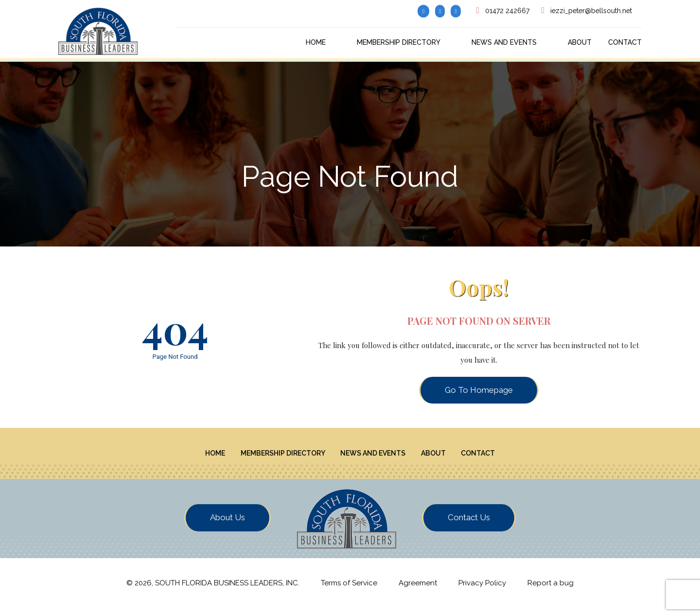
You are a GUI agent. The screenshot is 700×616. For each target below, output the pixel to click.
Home (316, 42)
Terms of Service (349, 591)
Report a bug (551, 591)
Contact (625, 42)
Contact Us (469, 526)
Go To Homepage (479, 390)
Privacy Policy (482, 591)
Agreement (418, 591)
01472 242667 (507, 11)
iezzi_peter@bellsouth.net (591, 11)
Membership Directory (399, 42)
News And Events (504, 42)
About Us (227, 526)
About (580, 42)
